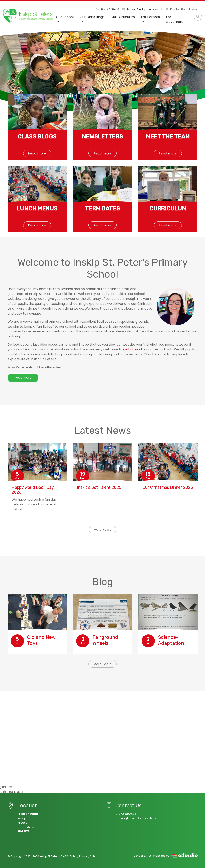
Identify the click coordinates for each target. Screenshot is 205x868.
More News (103, 530)
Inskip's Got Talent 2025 (99, 487)
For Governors (175, 19)
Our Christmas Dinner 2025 (168, 487)
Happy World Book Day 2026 (33, 490)
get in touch (133, 349)
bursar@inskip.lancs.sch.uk (143, 9)
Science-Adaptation (171, 640)
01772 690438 (108, 9)
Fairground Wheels (105, 640)
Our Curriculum (123, 19)
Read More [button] (23, 378)
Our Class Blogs (92, 19)
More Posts (103, 664)
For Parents (150, 19)
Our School (65, 19)
